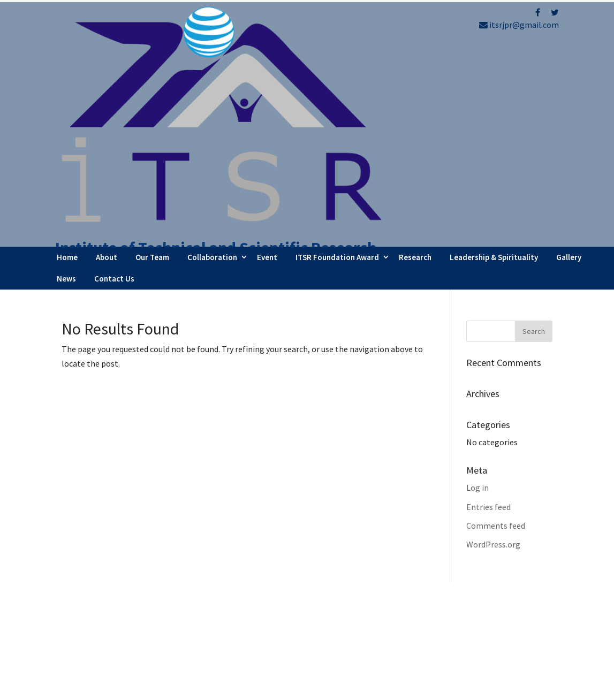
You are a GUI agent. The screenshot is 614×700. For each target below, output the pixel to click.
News (66, 85)
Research (415, 64)
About (107, 64)
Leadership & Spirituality (494, 64)
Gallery (569, 64)
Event (267, 64)
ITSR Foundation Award (337, 64)
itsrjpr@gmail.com (519, 25)
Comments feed (496, 332)
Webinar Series (355, 598)
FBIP (161, 687)
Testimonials (353, 628)
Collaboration (212, 64)
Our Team (152, 64)
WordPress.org (493, 351)
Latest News (351, 613)
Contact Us (114, 85)
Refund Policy (483, 603)
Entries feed (488, 314)
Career (340, 642)
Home (67, 64)
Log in (477, 295)
